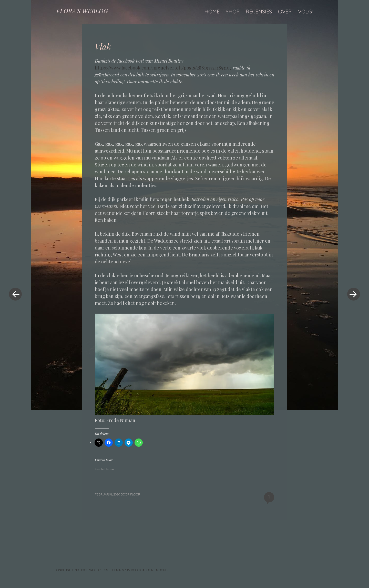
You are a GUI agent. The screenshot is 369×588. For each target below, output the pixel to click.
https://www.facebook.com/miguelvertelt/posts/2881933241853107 (163, 68)
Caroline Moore (154, 570)
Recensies (259, 11)
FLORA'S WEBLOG (82, 11)
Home (212, 11)
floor (135, 494)
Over (285, 11)
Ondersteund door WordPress (82, 570)
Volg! (305, 11)
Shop (233, 11)
